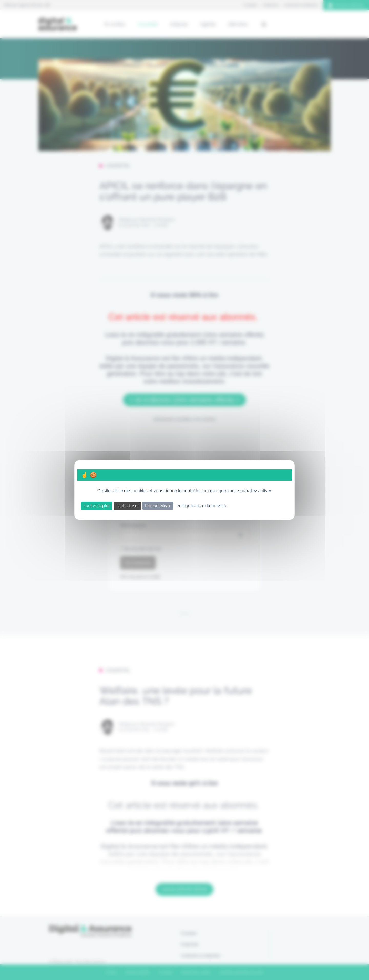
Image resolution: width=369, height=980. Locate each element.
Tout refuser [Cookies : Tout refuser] (127, 506)
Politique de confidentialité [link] (201, 506)
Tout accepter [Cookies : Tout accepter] (97, 506)
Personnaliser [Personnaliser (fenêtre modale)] (158, 506)
